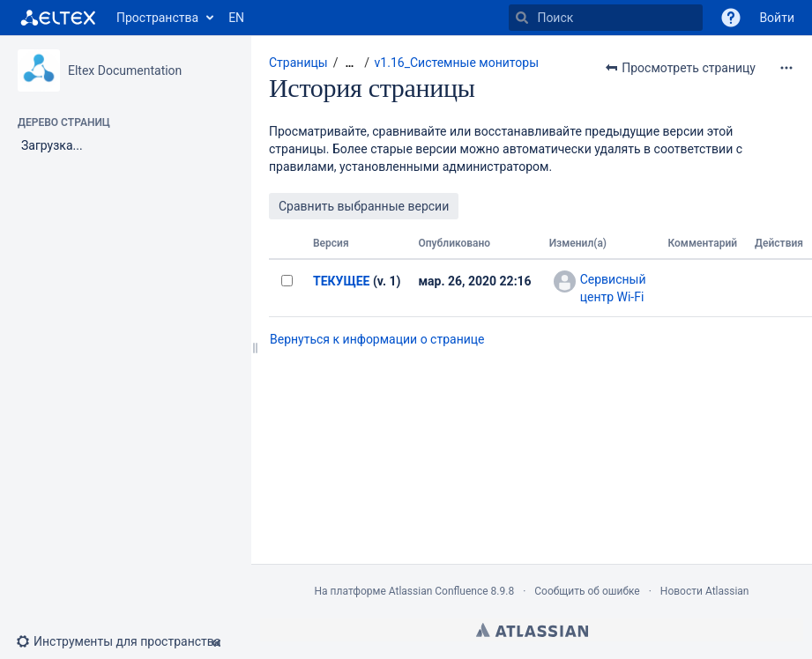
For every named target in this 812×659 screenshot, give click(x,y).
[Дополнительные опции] (786, 68)
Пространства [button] (157, 18)
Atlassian (532, 630)
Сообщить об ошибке (587, 591)
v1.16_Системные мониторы (457, 63)
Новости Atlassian (705, 591)
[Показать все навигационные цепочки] (349, 63)
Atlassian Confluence (439, 591)
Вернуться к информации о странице (377, 339)
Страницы (298, 63)
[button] (731, 18)
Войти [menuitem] (777, 18)
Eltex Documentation (125, 70)
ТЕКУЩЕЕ (341, 281)
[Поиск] (522, 18)
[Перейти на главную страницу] (58, 18)
